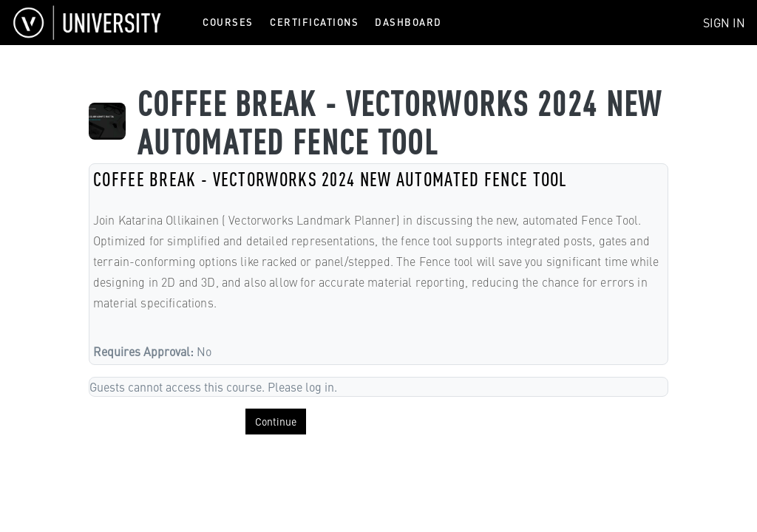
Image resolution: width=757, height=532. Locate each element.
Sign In (724, 22)
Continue (276, 421)
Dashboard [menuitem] (408, 22)
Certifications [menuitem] (314, 22)
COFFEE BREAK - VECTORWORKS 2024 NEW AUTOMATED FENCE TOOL (330, 178)
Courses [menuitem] (228, 22)
